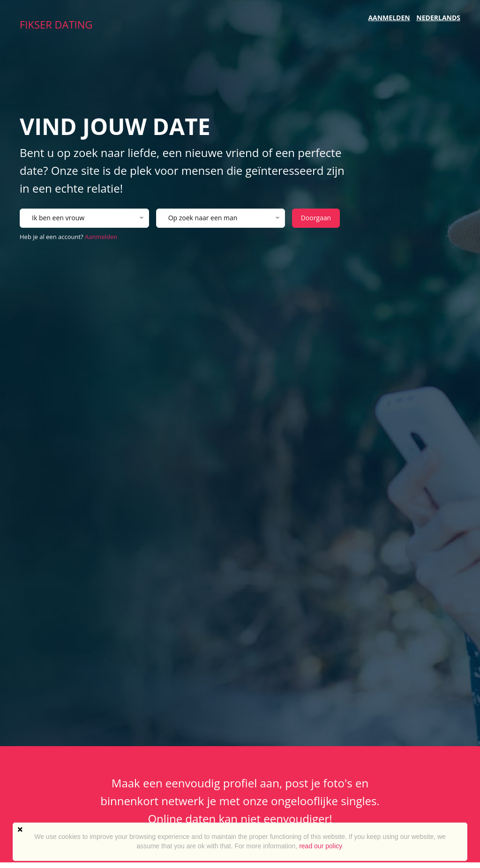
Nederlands (438, 18)
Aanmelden (389, 18)
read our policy (320, 846)
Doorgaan (316, 218)
